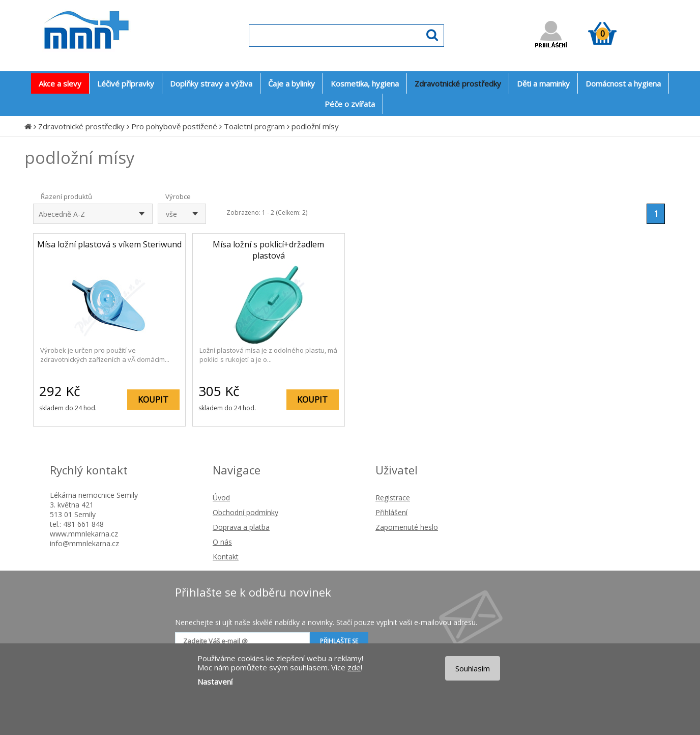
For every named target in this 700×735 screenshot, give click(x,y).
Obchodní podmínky (245, 512)
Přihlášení (391, 512)
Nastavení (215, 682)
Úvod (221, 498)
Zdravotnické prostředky (81, 126)
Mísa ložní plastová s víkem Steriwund (109, 244)
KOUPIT (153, 400)
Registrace (393, 498)
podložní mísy (315, 126)
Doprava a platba (241, 527)
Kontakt (226, 557)
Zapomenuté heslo (407, 527)
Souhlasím (473, 668)
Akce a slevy (60, 83)
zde (354, 667)
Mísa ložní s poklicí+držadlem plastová (268, 250)
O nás (222, 542)
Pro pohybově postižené (174, 126)
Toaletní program (254, 126)
